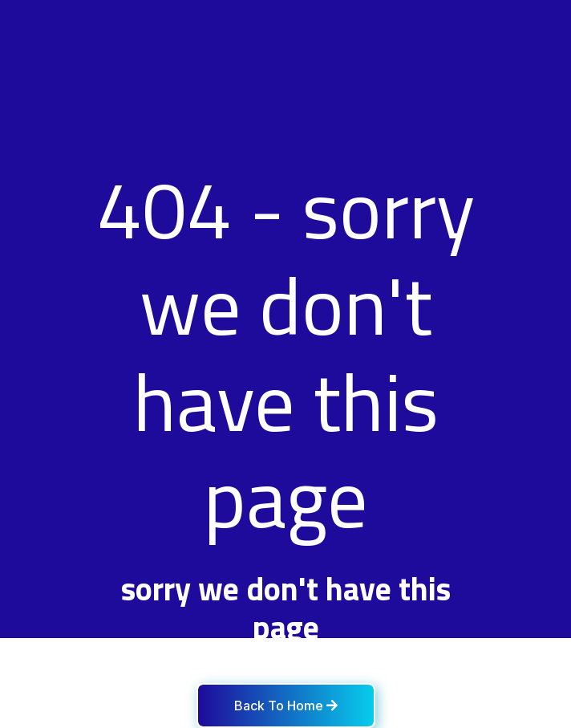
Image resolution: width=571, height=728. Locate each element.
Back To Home (286, 706)
